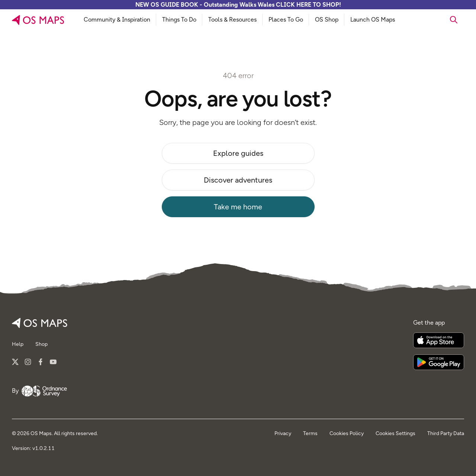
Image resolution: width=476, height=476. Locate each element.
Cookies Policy (347, 433)
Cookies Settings (395, 433)
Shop (41, 344)
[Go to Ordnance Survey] (44, 391)
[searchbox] (433, 20)
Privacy (283, 433)
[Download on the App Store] (439, 340)
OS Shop (327, 20)
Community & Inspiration (117, 20)
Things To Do (179, 20)
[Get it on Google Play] (439, 362)
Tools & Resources (232, 20)
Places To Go (286, 20)
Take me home (238, 207)
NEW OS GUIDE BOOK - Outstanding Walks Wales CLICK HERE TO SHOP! (238, 5)
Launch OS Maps (373, 20)
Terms (310, 433)
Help (18, 344)
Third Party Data (446, 433)
